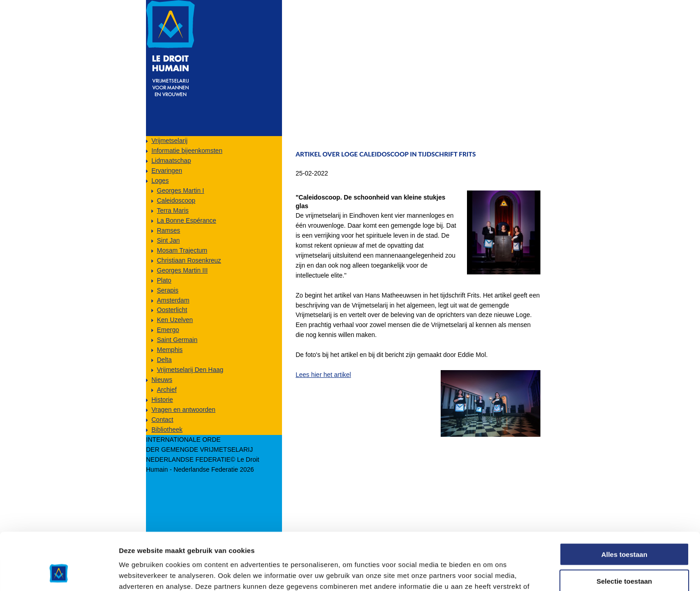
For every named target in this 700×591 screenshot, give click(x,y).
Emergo (168, 330)
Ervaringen (167, 171)
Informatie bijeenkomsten (187, 151)
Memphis (170, 350)
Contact (162, 420)
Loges (160, 181)
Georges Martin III (182, 270)
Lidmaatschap (171, 161)
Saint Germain (177, 340)
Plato (164, 280)
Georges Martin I (180, 190)
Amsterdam (173, 300)
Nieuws (162, 380)
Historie (162, 400)
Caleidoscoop (176, 200)
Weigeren (624, 554)
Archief (167, 390)
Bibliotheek (167, 430)
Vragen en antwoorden (183, 410)
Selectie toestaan (625, 527)
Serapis (168, 290)
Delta (164, 360)
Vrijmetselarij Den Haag (190, 370)
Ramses (168, 230)
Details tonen (490, 573)
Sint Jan (168, 240)
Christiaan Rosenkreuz (189, 260)
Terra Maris (173, 210)
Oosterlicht (172, 310)
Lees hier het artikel (323, 375)
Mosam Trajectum (182, 250)
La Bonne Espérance (187, 220)
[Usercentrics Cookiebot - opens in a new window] (59, 573)
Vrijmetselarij (170, 141)
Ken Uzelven (175, 320)
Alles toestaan (624, 501)
